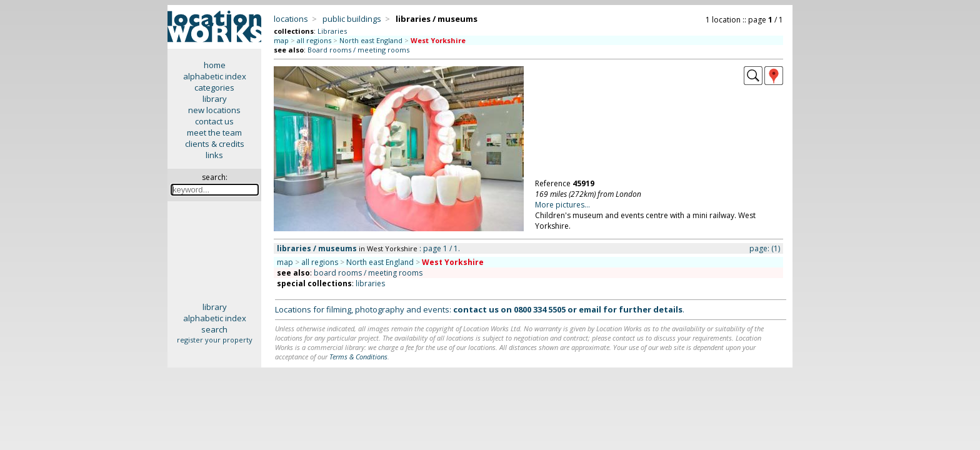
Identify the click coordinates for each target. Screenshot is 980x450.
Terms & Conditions (358, 357)
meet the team (214, 132)
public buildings (352, 19)
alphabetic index (215, 76)
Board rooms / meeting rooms (358, 50)
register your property (215, 340)
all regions (314, 40)
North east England (371, 40)
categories (214, 87)
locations (291, 19)
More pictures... (562, 205)
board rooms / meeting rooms (368, 273)
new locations (214, 110)
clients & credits (215, 144)
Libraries (332, 31)
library (215, 99)
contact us (214, 121)
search (214, 329)
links (214, 155)
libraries (370, 283)
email (590, 309)
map (281, 40)
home (215, 65)
